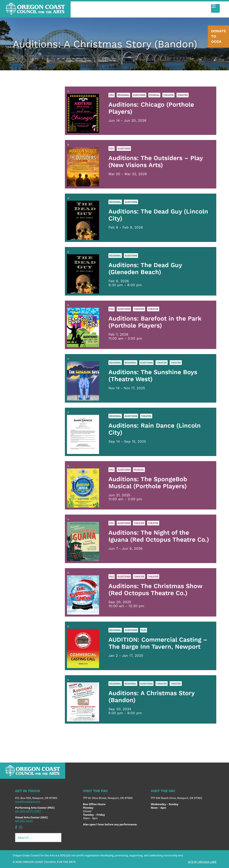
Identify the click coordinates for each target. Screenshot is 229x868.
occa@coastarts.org (28, 802)
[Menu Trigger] (215, 8)
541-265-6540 (24, 821)
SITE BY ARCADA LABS (202, 862)
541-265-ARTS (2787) (28, 811)
